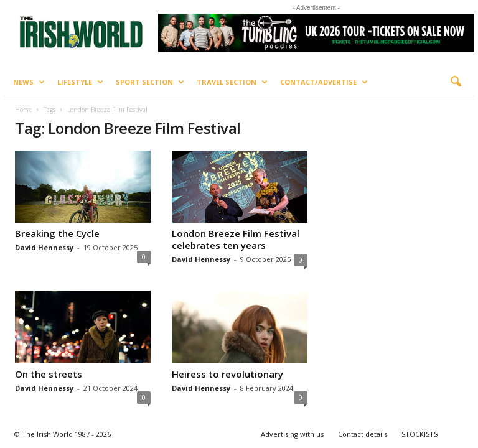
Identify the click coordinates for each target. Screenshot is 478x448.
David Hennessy (44, 247)
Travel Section (232, 82)
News (29, 82)
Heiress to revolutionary (227, 374)
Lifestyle (80, 82)
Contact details (363, 434)
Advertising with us (292, 434)
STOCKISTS (419, 434)
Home (23, 110)
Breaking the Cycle (57, 233)
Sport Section (150, 82)
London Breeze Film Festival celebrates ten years (236, 239)
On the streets (49, 374)
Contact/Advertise (324, 82)
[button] (456, 82)
